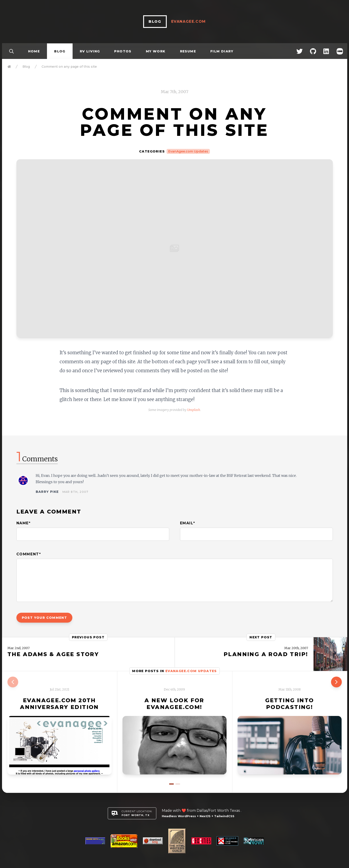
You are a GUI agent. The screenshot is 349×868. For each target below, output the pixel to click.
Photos (123, 51)
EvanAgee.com (189, 21)
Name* (24, 523)
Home (34, 51)
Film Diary (222, 51)
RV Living (90, 51)
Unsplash (194, 410)
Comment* (29, 554)
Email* (188, 523)
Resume (188, 51)
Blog (60, 51)
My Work (156, 51)
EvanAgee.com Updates (188, 151)
